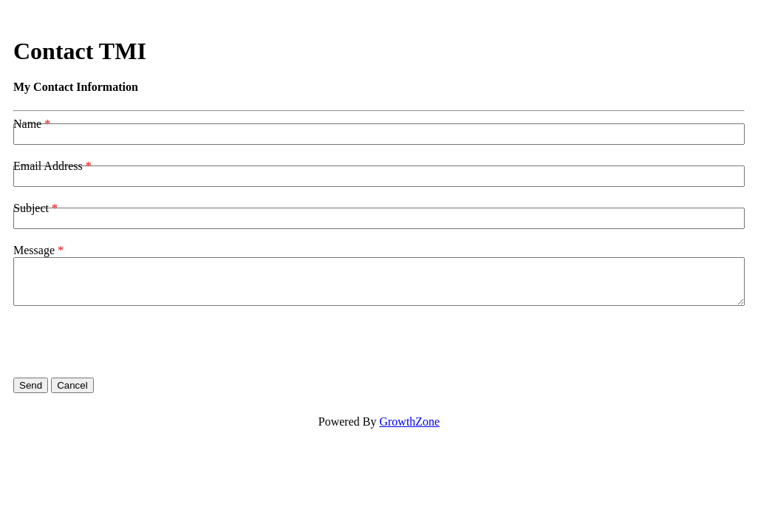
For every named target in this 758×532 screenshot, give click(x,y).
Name (27, 124)
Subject (31, 208)
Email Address (48, 166)
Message (34, 250)
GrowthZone (409, 422)
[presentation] (126, 342)
